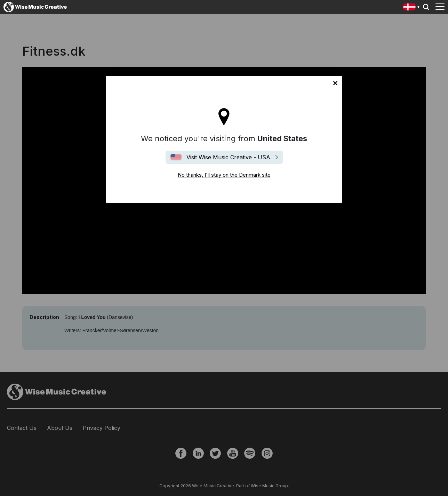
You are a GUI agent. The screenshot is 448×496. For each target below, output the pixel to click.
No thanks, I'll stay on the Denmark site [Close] (335, 83)
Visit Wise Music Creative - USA (228, 157)
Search (426, 7)
